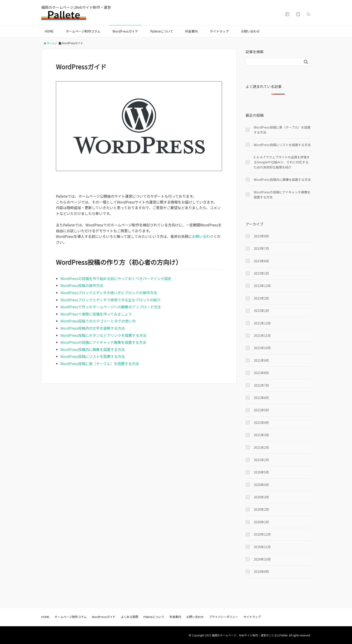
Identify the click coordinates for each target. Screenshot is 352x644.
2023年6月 (261, 261)
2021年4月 (261, 423)
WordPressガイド (125, 31)
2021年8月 (261, 373)
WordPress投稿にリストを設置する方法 (93, 356)
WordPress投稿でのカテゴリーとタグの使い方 (98, 321)
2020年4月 (261, 485)
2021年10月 (262, 348)
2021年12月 (262, 323)
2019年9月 (261, 572)
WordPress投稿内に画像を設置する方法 (93, 349)
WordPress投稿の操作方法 (82, 285)
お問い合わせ (250, 31)
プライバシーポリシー (224, 617)
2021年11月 (262, 335)
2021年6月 (261, 398)
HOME (49, 31)
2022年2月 (261, 298)
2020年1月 (261, 522)
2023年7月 (261, 248)
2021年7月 (261, 385)
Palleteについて (162, 31)
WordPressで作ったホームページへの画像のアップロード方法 (111, 307)
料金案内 (191, 31)
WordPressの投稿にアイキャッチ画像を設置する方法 (103, 342)
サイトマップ (219, 31)
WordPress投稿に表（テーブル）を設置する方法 (100, 364)
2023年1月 (261, 273)
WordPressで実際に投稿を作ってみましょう (96, 314)
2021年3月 (261, 435)
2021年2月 (261, 447)
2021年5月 (261, 410)
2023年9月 (261, 236)
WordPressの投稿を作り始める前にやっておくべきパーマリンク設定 (116, 278)
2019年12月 (262, 534)
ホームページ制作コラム (83, 31)
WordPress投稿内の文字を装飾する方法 (93, 328)
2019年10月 (262, 559)
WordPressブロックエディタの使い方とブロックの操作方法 (109, 293)
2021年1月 (261, 460)
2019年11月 (262, 547)
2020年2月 (261, 509)
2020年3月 (261, 497)
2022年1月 (261, 311)
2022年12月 (262, 286)
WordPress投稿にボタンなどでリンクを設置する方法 (103, 335)
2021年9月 (261, 360)
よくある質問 (130, 617)
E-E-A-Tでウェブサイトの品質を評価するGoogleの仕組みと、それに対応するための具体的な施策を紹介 (282, 162)
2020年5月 (261, 472)
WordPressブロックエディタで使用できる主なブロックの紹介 (110, 300)
